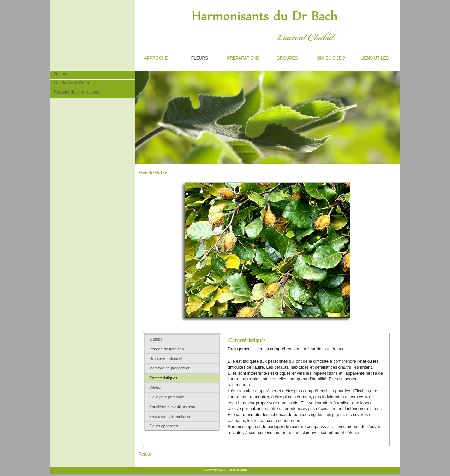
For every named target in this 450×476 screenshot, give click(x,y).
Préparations (241, 57)
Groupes (282, 57)
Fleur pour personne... (168, 397)
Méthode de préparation (170, 368)
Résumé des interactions (76, 92)
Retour (145, 454)
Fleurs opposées (164, 426)
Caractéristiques (163, 378)
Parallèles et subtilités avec (173, 406)
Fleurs (194, 57)
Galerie (59, 73)
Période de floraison (167, 349)
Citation (156, 387)
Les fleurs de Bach (70, 83)
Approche (152, 57)
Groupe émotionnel (166, 358)
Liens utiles (371, 57)
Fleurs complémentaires (170, 416)
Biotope (156, 339)
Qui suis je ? (328, 57)
